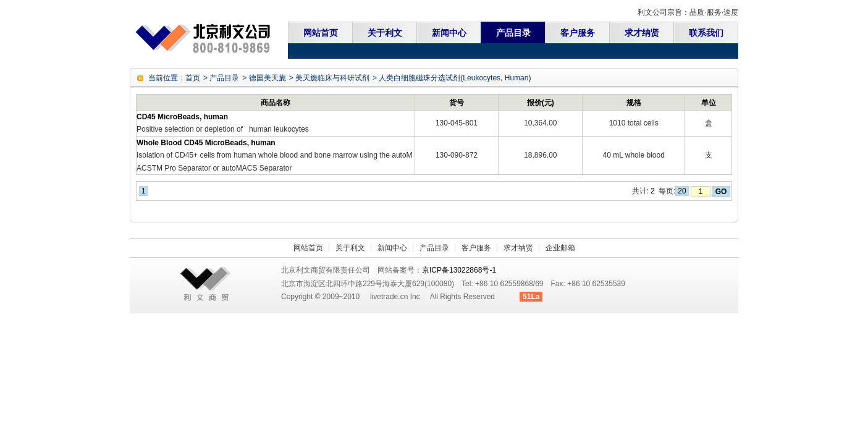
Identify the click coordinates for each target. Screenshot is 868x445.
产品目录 (513, 33)
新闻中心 (449, 33)
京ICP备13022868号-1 (459, 270)
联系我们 (706, 33)
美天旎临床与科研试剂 (332, 78)
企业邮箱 (560, 248)
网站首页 (321, 33)
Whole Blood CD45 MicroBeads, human (206, 143)
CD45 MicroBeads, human (182, 117)
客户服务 (578, 33)
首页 (193, 78)
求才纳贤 (642, 33)
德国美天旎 (268, 78)
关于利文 (385, 33)
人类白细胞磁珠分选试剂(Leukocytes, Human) (455, 78)
